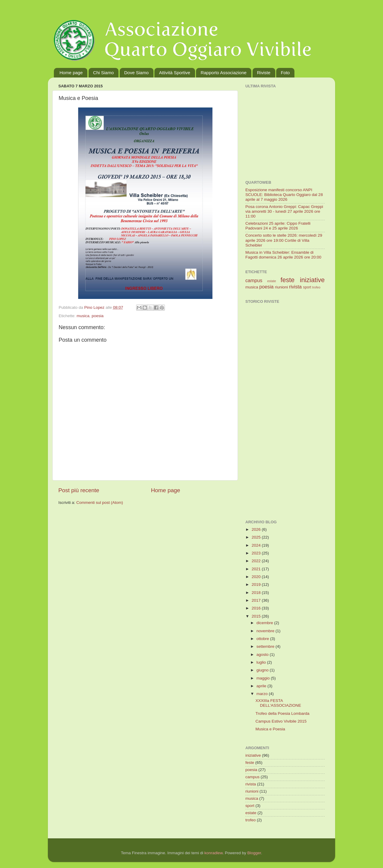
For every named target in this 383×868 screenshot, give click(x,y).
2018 (257, 593)
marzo (263, 694)
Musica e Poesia (270, 729)
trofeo (316, 287)
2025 (257, 537)
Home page (71, 73)
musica (83, 316)
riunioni (282, 287)
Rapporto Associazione (223, 73)
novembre (266, 631)
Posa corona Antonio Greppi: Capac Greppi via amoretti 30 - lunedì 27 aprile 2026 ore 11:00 (284, 211)
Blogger (254, 853)
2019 (257, 585)
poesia (98, 316)
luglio (262, 662)
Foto (285, 73)
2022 (257, 561)
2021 (257, 569)
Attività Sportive (174, 73)
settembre (266, 646)
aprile (262, 686)
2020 (257, 577)
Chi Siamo (103, 73)
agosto (263, 655)
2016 (257, 608)
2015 (257, 616)
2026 (257, 529)
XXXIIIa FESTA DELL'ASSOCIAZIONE (278, 703)
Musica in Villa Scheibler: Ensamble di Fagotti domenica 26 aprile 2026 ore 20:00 (283, 255)
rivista (295, 287)
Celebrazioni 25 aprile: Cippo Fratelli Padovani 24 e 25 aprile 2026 (278, 226)
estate (272, 281)
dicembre (265, 623)
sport (307, 287)
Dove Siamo (136, 73)
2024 (257, 545)
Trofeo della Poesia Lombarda (282, 713)
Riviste (264, 73)
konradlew (213, 853)
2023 (257, 553)
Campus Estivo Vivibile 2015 (281, 721)
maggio (264, 678)
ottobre (263, 639)
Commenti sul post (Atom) (100, 503)
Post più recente (79, 490)
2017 (257, 600)
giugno (263, 670)
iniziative (312, 280)
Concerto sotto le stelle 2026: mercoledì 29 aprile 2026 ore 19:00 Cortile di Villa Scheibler (284, 240)
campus (254, 280)
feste (287, 280)
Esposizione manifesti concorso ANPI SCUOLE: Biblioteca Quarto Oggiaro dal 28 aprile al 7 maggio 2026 (284, 195)
